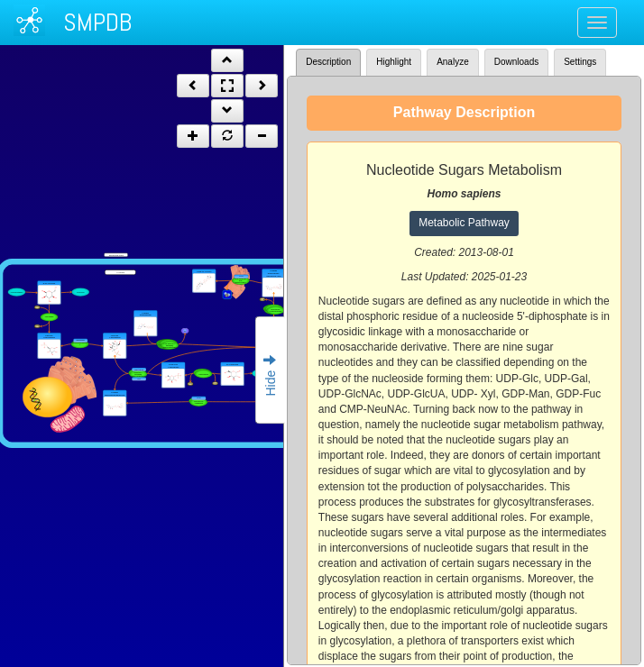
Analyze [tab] (453, 62)
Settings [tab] (580, 62)
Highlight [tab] (394, 62)
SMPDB (97, 22)
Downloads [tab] (516, 62)
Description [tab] (328, 62)
